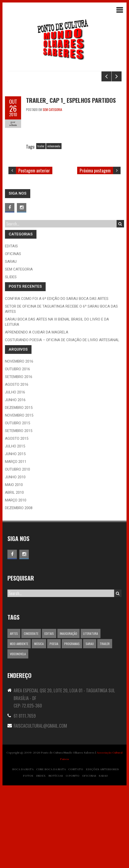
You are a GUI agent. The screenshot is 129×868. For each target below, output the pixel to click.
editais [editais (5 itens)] (49, 713)
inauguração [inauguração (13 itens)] (68, 713)
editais (11, 326)
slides (11, 357)
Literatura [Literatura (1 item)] (91, 713)
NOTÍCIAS (56, 856)
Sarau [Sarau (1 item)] (90, 724)
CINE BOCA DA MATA (51, 849)
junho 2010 (15, 557)
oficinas (13, 334)
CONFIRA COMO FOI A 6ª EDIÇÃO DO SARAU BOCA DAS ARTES (57, 379)
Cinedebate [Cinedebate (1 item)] (31, 713)
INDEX (41, 856)
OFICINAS (89, 856)
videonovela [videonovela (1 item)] (18, 734)
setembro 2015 (19, 511)
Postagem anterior (34, 250)
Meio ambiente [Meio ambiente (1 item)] (19, 724)
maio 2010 (14, 565)
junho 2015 (15, 534)
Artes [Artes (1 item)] (14, 713)
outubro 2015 (17, 503)
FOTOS (28, 856)
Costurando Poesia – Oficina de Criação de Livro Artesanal (62, 420)
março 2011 (16, 542)
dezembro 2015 (19, 488)
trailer (41, 226)
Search (120, 304)
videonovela (54, 226)
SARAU (103, 856)
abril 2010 (14, 572)
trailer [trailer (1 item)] (105, 724)
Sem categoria (52, 189)
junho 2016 (15, 480)
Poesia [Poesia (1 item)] (54, 724)
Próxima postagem (95, 250)
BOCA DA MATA (23, 849)
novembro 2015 (19, 495)
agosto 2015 (17, 518)
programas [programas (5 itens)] (72, 724)
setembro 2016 (19, 457)
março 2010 (16, 580)
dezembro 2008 (19, 588)
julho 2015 (15, 526)
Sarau (11, 341)
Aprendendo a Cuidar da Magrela (37, 412)
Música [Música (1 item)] (39, 724)
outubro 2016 (17, 449)
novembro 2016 (19, 441)
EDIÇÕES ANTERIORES (102, 849)
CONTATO (76, 849)
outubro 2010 (17, 549)
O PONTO (73, 856)
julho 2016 (15, 472)
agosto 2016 (17, 464)
